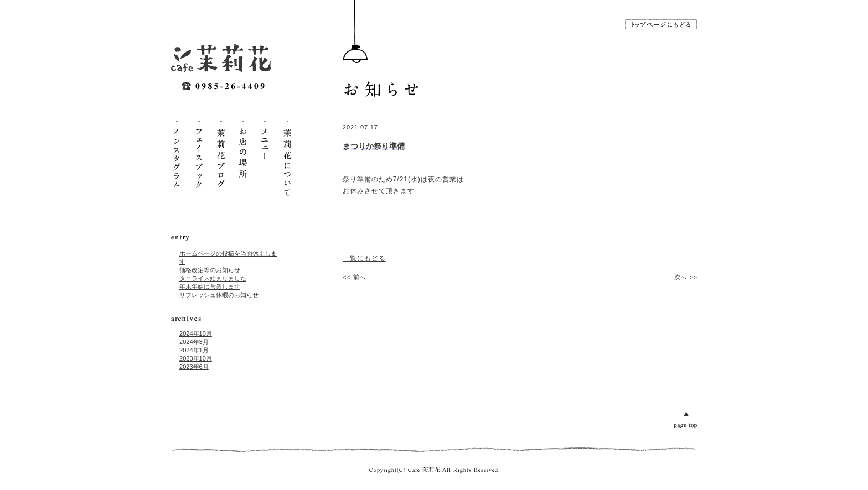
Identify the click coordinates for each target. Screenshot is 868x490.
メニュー (265, 158)
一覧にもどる (364, 258)
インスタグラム (177, 158)
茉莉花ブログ (221, 158)
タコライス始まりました (213, 278)
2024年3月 (194, 342)
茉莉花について (287, 158)
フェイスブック (199, 158)
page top (685, 419)
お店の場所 (243, 158)
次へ (686, 277)
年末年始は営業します (210, 286)
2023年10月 (196, 358)
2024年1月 (194, 350)
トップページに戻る (661, 24)
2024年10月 (196, 333)
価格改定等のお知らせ (210, 270)
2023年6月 (194, 367)
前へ (354, 277)
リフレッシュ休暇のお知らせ (219, 295)
